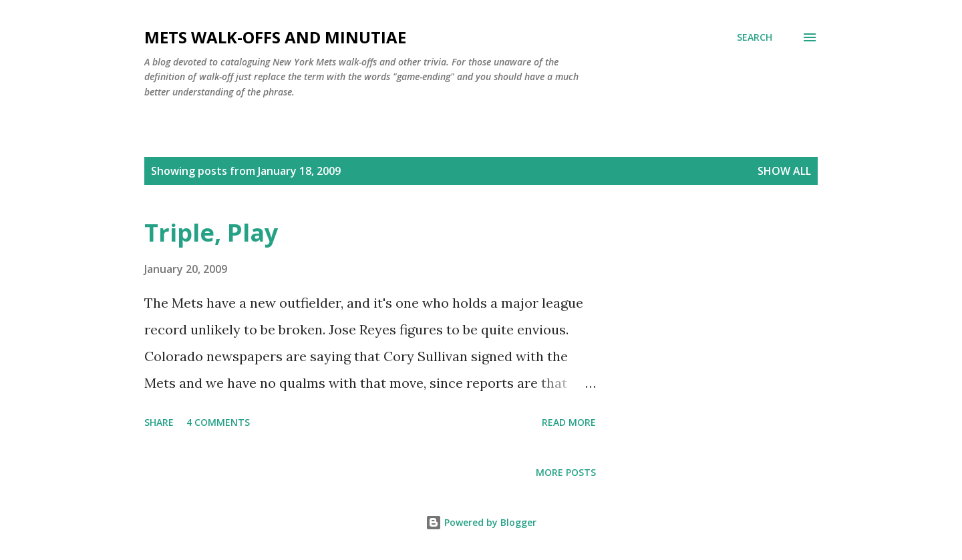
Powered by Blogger (481, 522)
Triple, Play (211, 233)
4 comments (218, 422)
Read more (569, 422)
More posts (566, 472)
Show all (784, 171)
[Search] (755, 37)
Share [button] (159, 422)
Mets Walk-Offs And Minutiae (275, 37)
